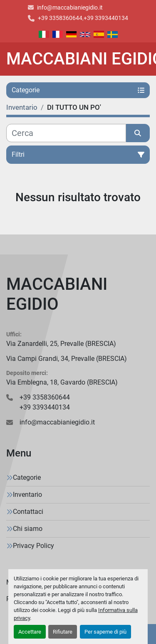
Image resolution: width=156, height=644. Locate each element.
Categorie (27, 477)
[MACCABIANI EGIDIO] (78, 294)
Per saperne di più (105, 632)
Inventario (27, 495)
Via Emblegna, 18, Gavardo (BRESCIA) (62, 382)
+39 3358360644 (60, 18)
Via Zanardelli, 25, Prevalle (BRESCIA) (61, 344)
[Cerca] (66, 133)
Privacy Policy (33, 546)
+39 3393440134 (106, 18)
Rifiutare (63, 632)
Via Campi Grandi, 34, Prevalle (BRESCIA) (67, 359)
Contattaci (28, 512)
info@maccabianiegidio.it (70, 7)
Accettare (30, 632)
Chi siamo (28, 529)
